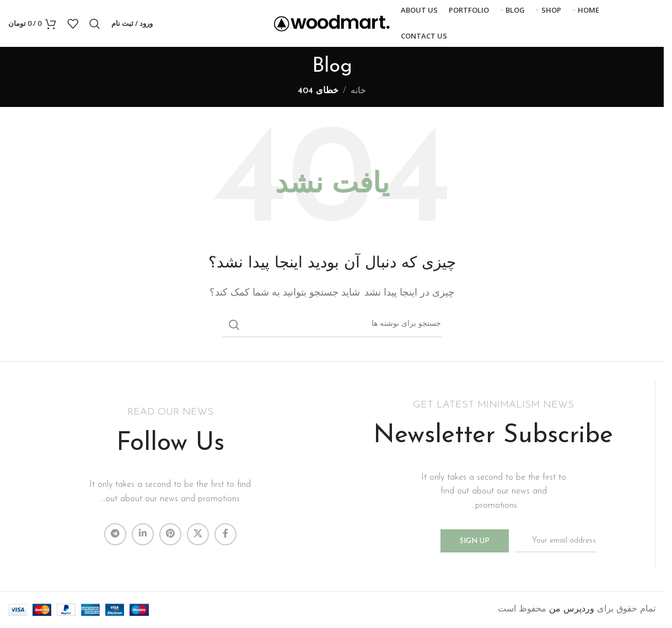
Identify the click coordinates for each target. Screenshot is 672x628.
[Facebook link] (225, 534)
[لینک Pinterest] (170, 534)
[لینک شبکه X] (198, 534)
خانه (358, 91)
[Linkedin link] (143, 534)
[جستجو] (95, 24)
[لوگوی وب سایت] (332, 23)
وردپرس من (572, 609)
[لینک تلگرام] (115, 534)
